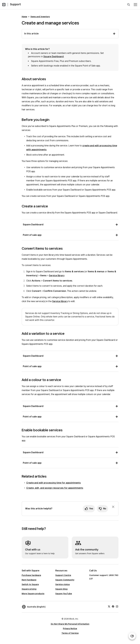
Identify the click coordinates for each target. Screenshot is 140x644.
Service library (57, 276)
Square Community (65, 580)
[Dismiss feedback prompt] (113, 507)
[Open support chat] (132, 636)
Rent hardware (29, 580)
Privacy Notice (70, 629)
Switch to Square (30, 584)
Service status (63, 584)
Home (24, 17)
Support (15, 4)
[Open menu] (135, 5)
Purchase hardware (31, 575)
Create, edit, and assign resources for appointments (55, 488)
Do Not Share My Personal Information (70, 624)
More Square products (33, 594)
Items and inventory (40, 17)
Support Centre (63, 575)
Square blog (61, 589)
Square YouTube (64, 594)
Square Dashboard (54, 57)
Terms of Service (70, 633)
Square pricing (29, 589)
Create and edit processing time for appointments (54, 483)
